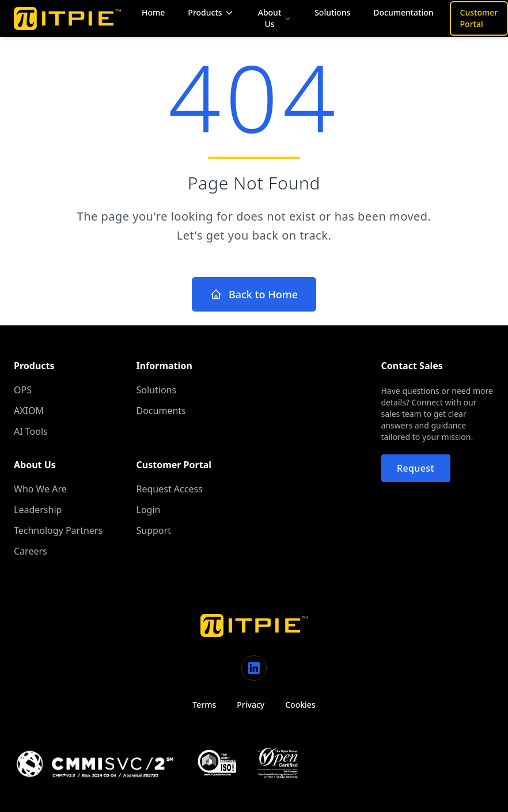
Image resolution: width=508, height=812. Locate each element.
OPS (23, 390)
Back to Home (254, 294)
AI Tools (31, 431)
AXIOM (29, 411)
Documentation (403, 12)
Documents (161, 411)
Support (154, 530)
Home (153, 12)
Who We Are (40, 489)
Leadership (38, 510)
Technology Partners (58, 530)
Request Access (170, 489)
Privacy (251, 705)
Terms (204, 705)
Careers (31, 551)
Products (211, 12)
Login (149, 510)
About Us (275, 18)
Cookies (300, 705)
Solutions (332, 12)
